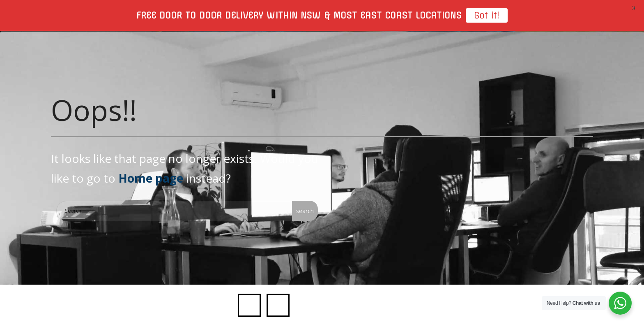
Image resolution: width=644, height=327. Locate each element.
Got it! (487, 15)
